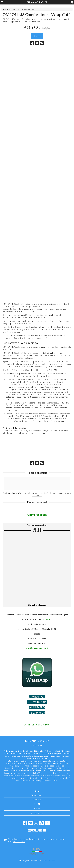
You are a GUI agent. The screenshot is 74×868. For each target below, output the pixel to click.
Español (34, 860)
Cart (37, 804)
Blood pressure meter (27, 9)
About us (37, 800)
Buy (37, 36)
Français (43, 860)
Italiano (52, 860)
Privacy (37, 808)
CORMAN (37, 495)
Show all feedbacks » (37, 605)
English (26, 860)
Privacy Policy (37, 813)
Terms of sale (37, 795)
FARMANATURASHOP (37, 2)
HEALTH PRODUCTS (10, 9)
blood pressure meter (60, 493)
